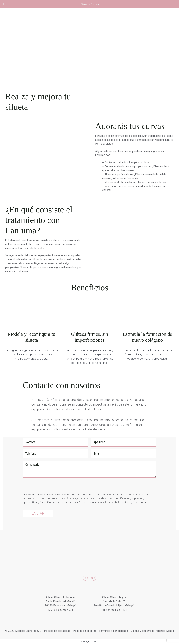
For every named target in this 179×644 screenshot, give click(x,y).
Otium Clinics (90, 4)
